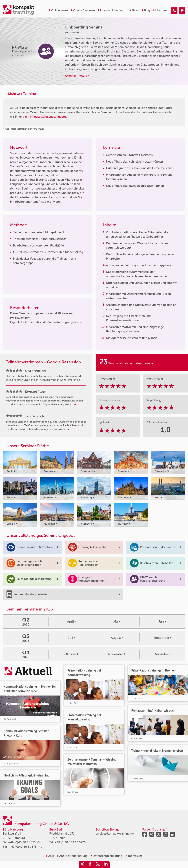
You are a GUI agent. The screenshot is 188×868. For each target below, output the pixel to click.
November (117, 654)
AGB (50, 856)
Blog (146, 10)
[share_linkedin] (106, 865)
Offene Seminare (83, 10)
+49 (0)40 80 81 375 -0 (24, 842)
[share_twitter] (98, 865)
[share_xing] (82, 865)
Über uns (160, 10)
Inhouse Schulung (111, 10)
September (162, 638)
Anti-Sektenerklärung (72, 856)
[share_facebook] (90, 865)
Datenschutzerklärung (106, 856)
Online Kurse (58, 10)
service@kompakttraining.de (115, 834)
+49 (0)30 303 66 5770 (70, 842)
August (117, 638)
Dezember (162, 654)
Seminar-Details (77, 76)
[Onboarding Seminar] (174, 11)
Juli (71, 638)
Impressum (134, 856)
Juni (162, 622)
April (71, 622)
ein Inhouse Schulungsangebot (46, 117)
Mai (117, 622)
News (134, 10)
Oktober (71, 654)
